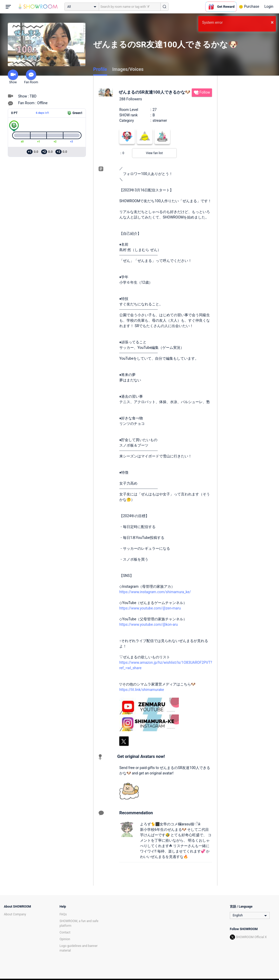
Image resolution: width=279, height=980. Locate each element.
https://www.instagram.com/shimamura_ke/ (155, 592)
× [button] (272, 22)
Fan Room (31, 77)
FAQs (63, 914)
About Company (15, 914)
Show (13, 77)
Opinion (65, 939)
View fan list (154, 153)
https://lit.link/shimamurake (142, 690)
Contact (65, 932)
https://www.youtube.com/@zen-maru (150, 608)
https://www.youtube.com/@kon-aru (149, 624)
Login (269, 6)
